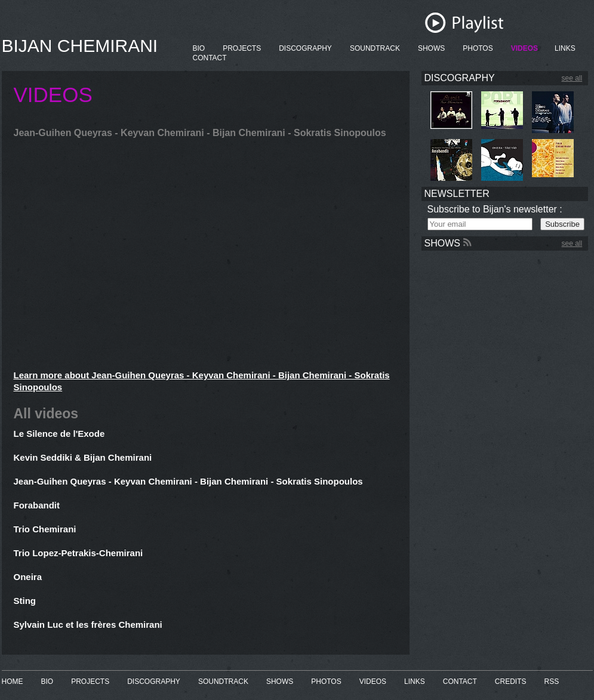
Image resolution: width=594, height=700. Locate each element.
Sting (25, 601)
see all (572, 78)
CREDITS (511, 682)
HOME (13, 682)
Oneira (28, 577)
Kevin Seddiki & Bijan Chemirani (83, 457)
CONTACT (210, 58)
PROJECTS (242, 48)
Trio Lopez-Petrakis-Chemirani (79, 553)
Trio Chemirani (45, 529)
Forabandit (37, 505)
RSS (552, 682)
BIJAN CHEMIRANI (80, 46)
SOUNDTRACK (375, 48)
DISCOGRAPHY (305, 48)
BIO (199, 48)
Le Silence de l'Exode (59, 434)
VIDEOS (524, 48)
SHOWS (431, 48)
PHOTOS (478, 48)
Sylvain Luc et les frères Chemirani (88, 625)
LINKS (565, 48)
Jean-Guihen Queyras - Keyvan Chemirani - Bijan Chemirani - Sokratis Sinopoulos (188, 481)
